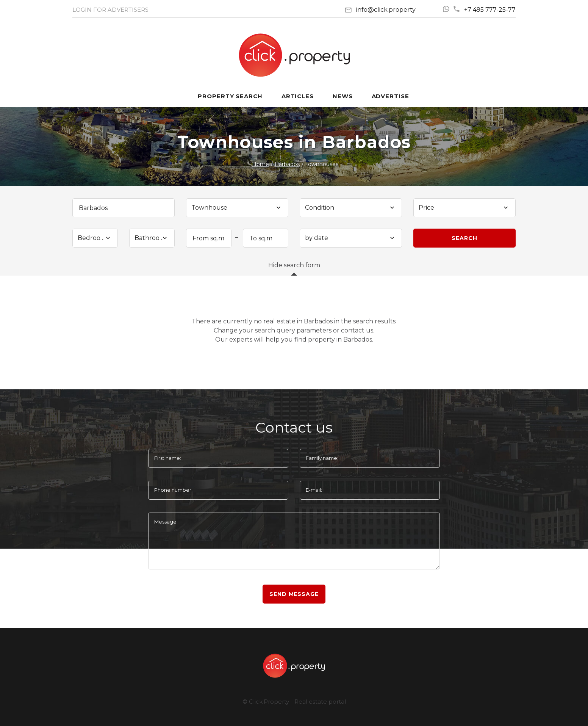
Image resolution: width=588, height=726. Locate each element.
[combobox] (237, 208)
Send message (294, 594)
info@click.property (386, 10)
